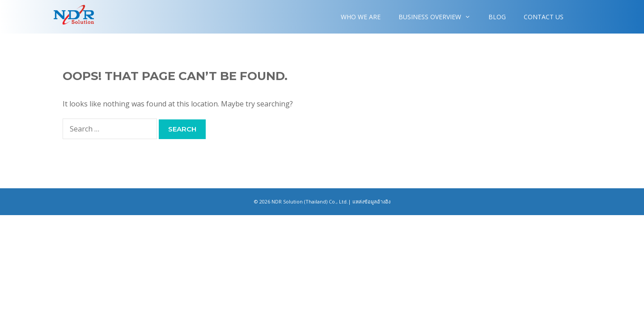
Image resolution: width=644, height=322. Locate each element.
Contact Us (544, 17)
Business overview (439, 17)
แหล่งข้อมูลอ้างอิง (371, 201)
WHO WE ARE (361, 17)
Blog (497, 17)
